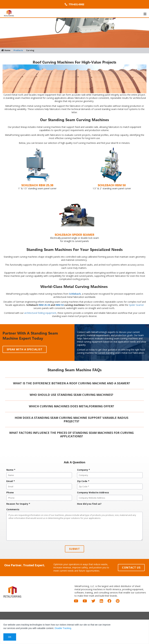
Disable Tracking (63, 628)
